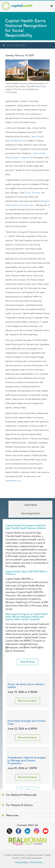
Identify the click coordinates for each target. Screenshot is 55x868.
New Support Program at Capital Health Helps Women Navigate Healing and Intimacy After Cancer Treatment (27, 617)
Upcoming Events (30, 513)
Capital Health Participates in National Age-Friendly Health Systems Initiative (26, 527)
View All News (28, 662)
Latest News (30, 505)
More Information (28, 701)
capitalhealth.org (13, 481)
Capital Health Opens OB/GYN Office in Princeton (26, 573)
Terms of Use (36, 862)
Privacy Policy (21, 862)
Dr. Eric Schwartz (32, 193)
